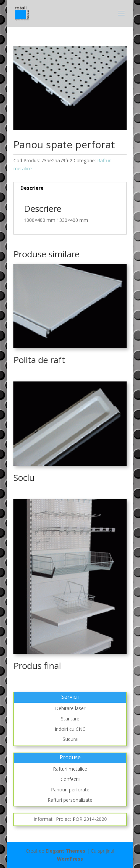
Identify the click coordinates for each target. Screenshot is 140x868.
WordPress (70, 859)
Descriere (32, 188)
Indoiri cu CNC (70, 729)
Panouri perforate (70, 790)
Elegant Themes (65, 851)
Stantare (70, 719)
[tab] (70, 188)
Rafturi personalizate (70, 800)
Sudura (70, 739)
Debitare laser (70, 708)
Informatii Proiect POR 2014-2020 (70, 819)
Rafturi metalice (70, 769)
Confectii (70, 779)
